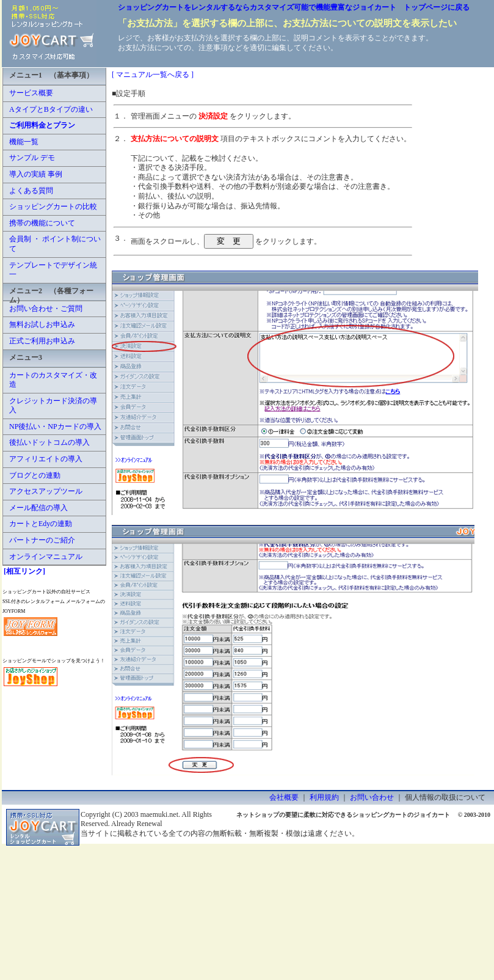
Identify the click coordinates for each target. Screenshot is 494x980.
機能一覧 (24, 142)
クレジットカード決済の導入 (53, 406)
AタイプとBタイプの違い (51, 109)
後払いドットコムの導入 (49, 442)
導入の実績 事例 (36, 174)
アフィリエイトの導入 (46, 459)
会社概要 (284, 797)
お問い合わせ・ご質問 (46, 309)
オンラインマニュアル (46, 557)
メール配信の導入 (38, 508)
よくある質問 (31, 191)
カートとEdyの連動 (41, 524)
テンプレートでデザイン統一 (53, 270)
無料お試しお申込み (42, 324)
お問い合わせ (372, 797)
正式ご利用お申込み (42, 341)
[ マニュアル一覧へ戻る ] (153, 75)
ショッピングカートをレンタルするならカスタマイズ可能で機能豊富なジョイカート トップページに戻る (294, 7)
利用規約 (324, 797)
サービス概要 (31, 93)
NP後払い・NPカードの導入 (55, 426)
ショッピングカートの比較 (53, 207)
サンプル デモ (32, 158)
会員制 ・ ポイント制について (55, 244)
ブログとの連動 (35, 475)
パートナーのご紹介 (42, 540)
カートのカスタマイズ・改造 (53, 380)
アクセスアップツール (46, 491)
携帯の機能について (42, 223)
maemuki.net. (160, 814)
